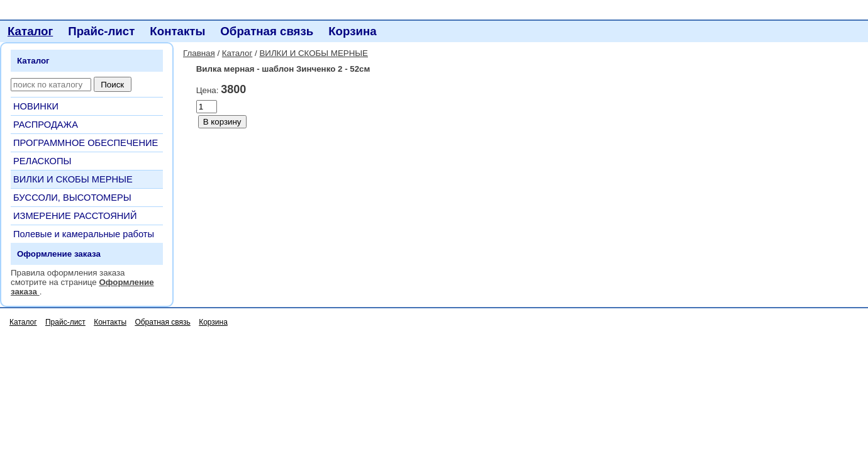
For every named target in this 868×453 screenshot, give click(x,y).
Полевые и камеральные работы (84, 234)
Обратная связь (267, 31)
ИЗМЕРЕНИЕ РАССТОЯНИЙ (75, 216)
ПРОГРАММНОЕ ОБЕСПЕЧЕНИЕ (86, 143)
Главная (199, 53)
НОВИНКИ (36, 106)
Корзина (352, 31)
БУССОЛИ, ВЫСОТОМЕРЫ (72, 198)
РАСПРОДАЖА (46, 125)
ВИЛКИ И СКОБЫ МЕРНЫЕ (73, 179)
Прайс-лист (101, 31)
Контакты (177, 31)
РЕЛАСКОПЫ (42, 161)
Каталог (30, 31)
